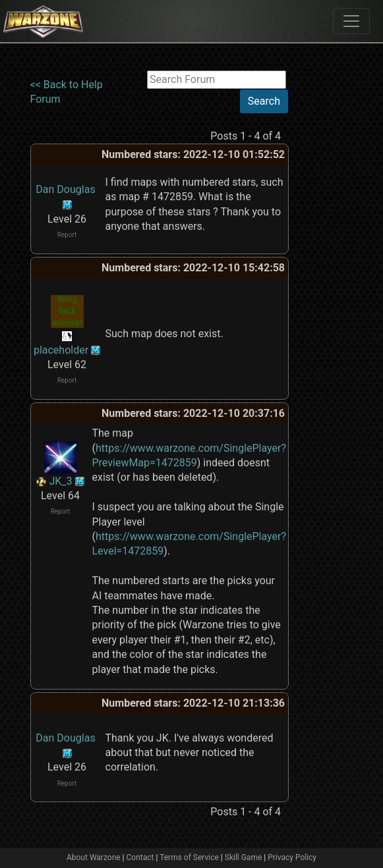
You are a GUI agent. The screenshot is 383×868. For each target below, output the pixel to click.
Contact (140, 857)
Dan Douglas (65, 189)
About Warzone (94, 857)
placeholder (61, 350)
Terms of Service (189, 857)
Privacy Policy (292, 857)
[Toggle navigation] (351, 21)
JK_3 (60, 481)
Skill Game (244, 857)
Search (264, 101)
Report (67, 235)
